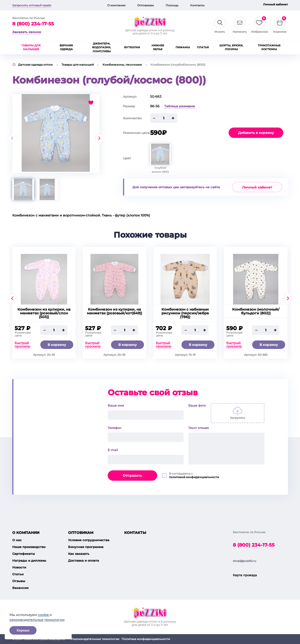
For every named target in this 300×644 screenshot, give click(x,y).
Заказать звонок (27, 32)
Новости (19, 567)
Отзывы (19, 581)
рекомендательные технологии (37, 620)
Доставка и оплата (84, 560)
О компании (116, 5)
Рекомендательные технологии (95, 639)
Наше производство (29, 547)
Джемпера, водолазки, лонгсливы (102, 47)
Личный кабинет (275, 4)
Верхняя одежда (66, 47)
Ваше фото (197, 405)
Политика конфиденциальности (146, 639)
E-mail (113, 450)
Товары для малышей (31, 47)
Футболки (132, 47)
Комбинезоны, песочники (122, 65)
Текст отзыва (199, 428)
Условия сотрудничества (89, 540)
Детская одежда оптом (35, 65)
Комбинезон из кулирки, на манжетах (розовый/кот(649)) (115, 311)
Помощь (172, 5)
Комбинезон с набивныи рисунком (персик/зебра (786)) (185, 313)
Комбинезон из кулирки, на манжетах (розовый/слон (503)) (44, 313)
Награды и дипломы (29, 560)
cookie (44, 615)
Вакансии (20, 588)
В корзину (57, 345)
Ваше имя (116, 405)
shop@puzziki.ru (245, 561)
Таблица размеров (180, 106)
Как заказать (79, 554)
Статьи (18, 574)
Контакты (197, 5)
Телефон (115, 428)
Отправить (132, 476)
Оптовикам (146, 5)
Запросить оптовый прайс (32, 5)
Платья (203, 47)
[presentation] (12, 138)
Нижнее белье (158, 47)
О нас (17, 540)
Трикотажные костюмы (269, 47)
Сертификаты (24, 554)
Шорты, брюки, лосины (231, 47)
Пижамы (183, 47)
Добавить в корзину (256, 133)
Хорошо (23, 630)
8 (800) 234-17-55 (33, 24)
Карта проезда (245, 575)
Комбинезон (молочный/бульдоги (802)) (256, 311)
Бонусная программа (86, 547)
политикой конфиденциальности (194, 477)
